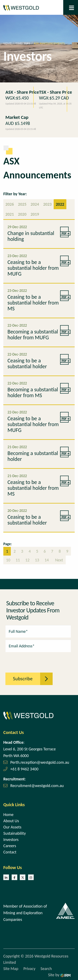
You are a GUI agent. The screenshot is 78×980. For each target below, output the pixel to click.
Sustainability (15, 833)
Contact (10, 852)
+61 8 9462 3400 (24, 769)
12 (27, 560)
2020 (22, 214)
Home (8, 815)
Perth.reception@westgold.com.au (40, 762)
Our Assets (12, 827)
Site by (59, 975)
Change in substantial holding (31, 236)
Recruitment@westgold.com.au (37, 786)
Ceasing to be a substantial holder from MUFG (33, 268)
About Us (11, 821)
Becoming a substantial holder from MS (33, 392)
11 (18, 560)
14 (47, 560)
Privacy (29, 969)
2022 (60, 204)
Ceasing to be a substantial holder (27, 363)
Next (59, 560)
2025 (22, 204)
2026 (10, 204)
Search (46, 969)
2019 (35, 214)
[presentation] (28, 660)
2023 (48, 204)
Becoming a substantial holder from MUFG (33, 335)
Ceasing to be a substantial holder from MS (33, 303)
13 (37, 560)
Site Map (11, 969)
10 (8, 560)
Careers (10, 846)
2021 (10, 214)
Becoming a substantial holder (33, 456)
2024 (35, 204)
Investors (11, 839)
